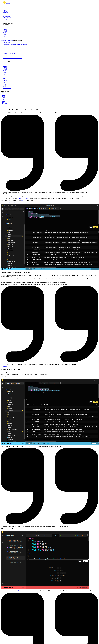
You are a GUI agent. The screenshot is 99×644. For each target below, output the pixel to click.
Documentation (6, 16)
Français (5, 30)
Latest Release (6, 20)
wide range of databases (18, 591)
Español (5, 28)
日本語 (5, 33)
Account (5, 22)
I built (2, 372)
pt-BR (4, 27)
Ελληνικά (5, 32)
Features (5, 11)
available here (24, 201)
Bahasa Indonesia (7, 37)
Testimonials (6, 13)
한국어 (5, 35)
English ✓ (5, 26)
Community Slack (7, 17)
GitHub (5, 19)
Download (5, 8)
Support (5, 15)
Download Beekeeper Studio (9, 203)
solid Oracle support (23, 198)
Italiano (5, 34)
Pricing (5, 10)
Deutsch (5, 29)
